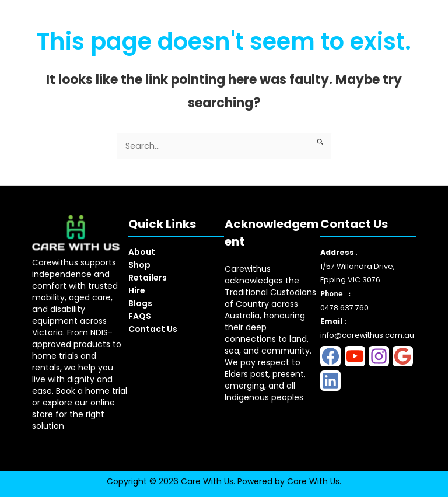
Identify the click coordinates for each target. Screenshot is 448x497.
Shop (139, 265)
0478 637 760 (344, 308)
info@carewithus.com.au (367, 335)
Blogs (140, 303)
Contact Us (153, 329)
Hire (137, 290)
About (142, 252)
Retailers (148, 278)
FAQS (140, 316)
